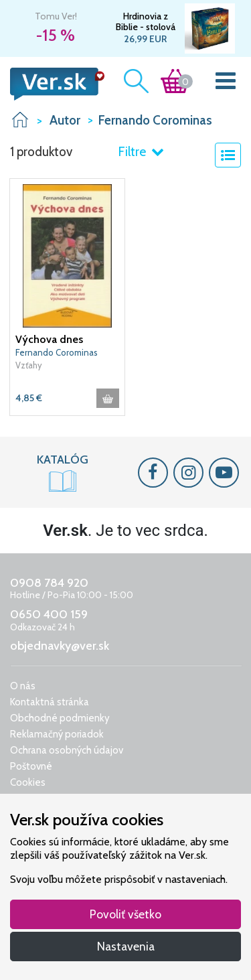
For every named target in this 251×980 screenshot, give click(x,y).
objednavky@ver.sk (60, 646)
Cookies (28, 782)
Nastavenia (126, 946)
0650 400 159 (49, 614)
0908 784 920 (49, 583)
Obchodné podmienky (60, 718)
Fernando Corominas (57, 352)
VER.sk (20, 120)
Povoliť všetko (125, 914)
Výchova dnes (49, 339)
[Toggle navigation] (226, 84)
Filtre (141, 152)
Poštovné (31, 766)
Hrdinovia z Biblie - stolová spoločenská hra (145, 21)
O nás (23, 686)
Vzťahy (29, 365)
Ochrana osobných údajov (67, 750)
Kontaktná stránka (50, 702)
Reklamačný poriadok (57, 734)
